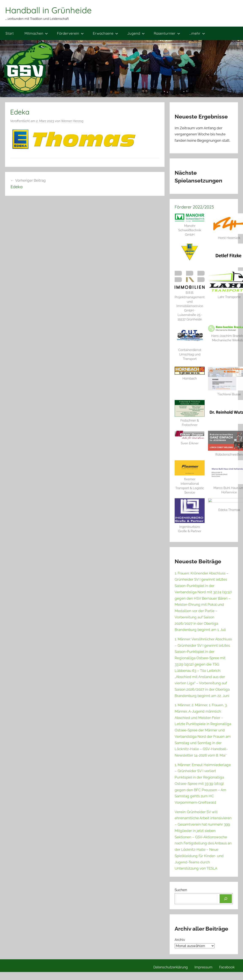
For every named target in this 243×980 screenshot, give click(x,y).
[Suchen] (226, 879)
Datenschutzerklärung (171, 948)
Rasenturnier (167, 33)
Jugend (136, 33)
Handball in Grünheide (48, 10)
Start (10, 33)
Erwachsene (105, 33)
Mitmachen (36, 33)
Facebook (227, 948)
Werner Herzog (72, 121)
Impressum (203, 948)
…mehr (197, 33)
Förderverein (70, 33)
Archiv (180, 920)
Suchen (181, 870)
